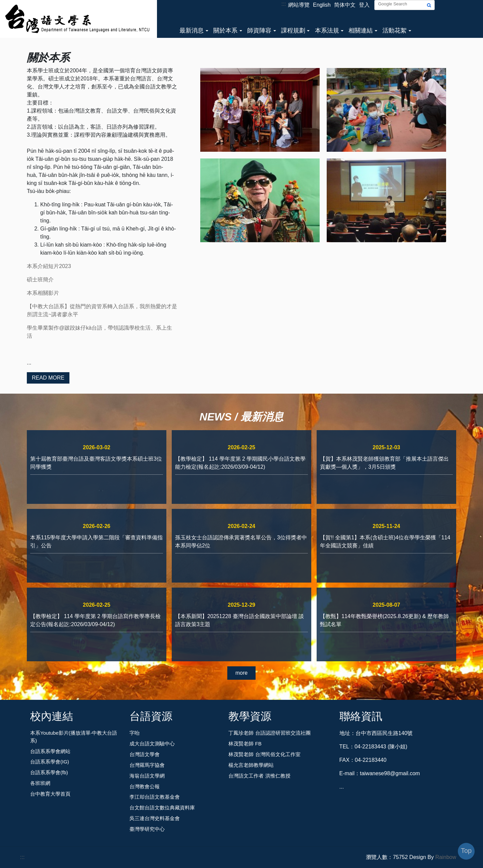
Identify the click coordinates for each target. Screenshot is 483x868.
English (322, 5)
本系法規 (327, 30)
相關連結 (361, 30)
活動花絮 (394, 30)
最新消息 (192, 30)
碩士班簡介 (40, 280)
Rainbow (446, 857)
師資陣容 (259, 30)
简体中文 (345, 5)
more (241, 673)
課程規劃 (293, 30)
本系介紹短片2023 (49, 266)
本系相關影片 (43, 293)
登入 (364, 5)
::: (284, 4)
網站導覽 (299, 5)
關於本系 (225, 30)
